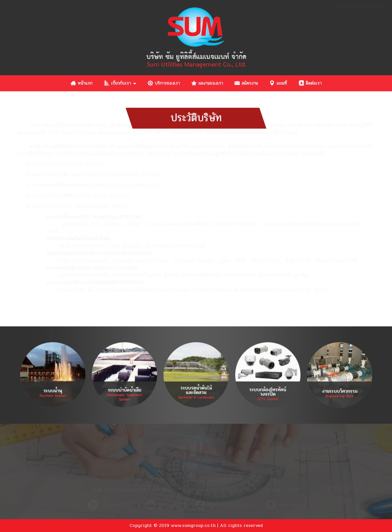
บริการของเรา (164, 83)
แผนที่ (278, 83)
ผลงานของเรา (207, 83)
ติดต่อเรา (310, 83)
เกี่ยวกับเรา (120, 83)
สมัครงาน (246, 83)
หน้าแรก (81, 83)
